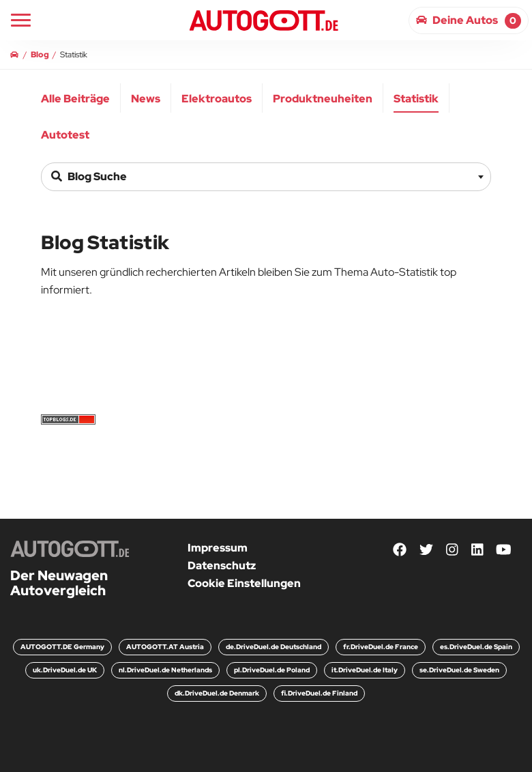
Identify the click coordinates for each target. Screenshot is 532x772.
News (146, 99)
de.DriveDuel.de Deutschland (274, 647)
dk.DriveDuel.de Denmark (217, 693)
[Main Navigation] (21, 20)
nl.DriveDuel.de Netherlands (165, 670)
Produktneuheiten (323, 99)
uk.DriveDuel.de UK (65, 670)
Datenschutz (222, 566)
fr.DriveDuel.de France (381, 647)
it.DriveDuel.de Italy (365, 670)
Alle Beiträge (75, 99)
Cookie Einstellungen (244, 583)
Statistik (416, 99)
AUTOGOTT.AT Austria (165, 647)
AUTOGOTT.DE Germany (62, 647)
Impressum (218, 548)
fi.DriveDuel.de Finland (319, 693)
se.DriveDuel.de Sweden (459, 670)
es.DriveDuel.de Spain (476, 647)
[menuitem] (76, 98)
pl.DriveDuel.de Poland (272, 670)
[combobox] (266, 177)
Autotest (65, 135)
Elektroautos (217, 99)
